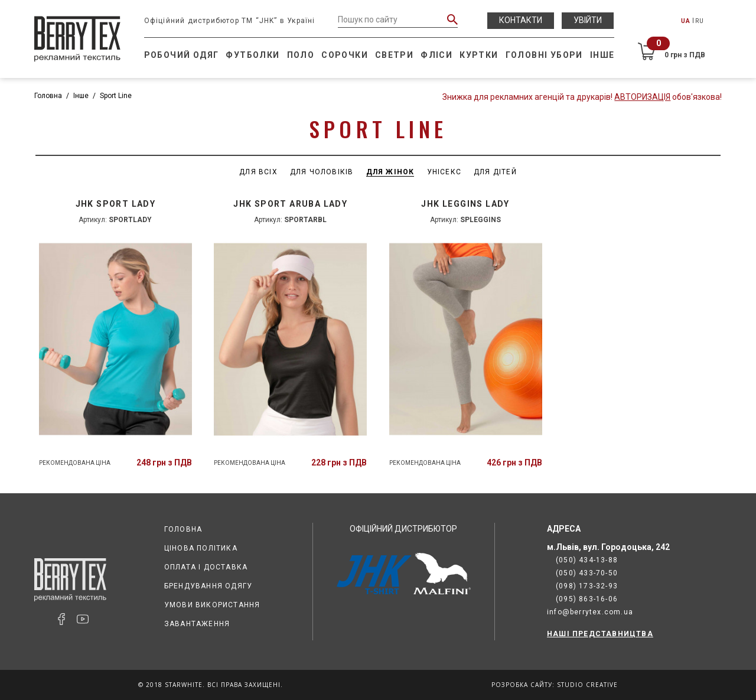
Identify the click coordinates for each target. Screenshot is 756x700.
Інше (602, 55)
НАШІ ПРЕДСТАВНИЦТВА (600, 634)
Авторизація (642, 97)
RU (700, 21)
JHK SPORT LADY (116, 204)
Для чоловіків (322, 172)
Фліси (436, 55)
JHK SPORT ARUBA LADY (290, 204)
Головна (48, 96)
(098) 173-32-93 (587, 586)
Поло (301, 55)
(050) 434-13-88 (587, 560)
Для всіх (258, 172)
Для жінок (390, 172)
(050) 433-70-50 (587, 573)
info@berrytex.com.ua (590, 612)
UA (686, 21)
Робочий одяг (182, 55)
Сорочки (345, 55)
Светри (394, 55)
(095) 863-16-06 (587, 599)
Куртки (479, 55)
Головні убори (544, 55)
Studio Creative (587, 685)
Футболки (252, 55)
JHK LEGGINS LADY (465, 204)
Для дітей (495, 172)
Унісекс (444, 172)
